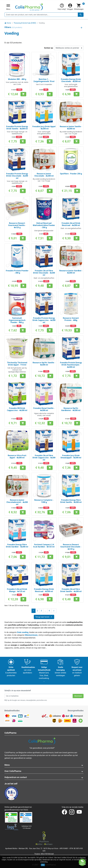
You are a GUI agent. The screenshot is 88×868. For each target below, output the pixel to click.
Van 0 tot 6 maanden (44, 84)
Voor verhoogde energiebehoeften (71, 85)
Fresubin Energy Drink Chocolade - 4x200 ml (71, 80)
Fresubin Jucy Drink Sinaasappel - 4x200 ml (71, 457)
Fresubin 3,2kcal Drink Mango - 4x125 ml (17, 590)
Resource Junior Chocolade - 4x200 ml (44, 175)
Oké (43, 865)
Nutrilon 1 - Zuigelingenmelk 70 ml (44, 80)
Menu (7, 765)
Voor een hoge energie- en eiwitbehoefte (17, 133)
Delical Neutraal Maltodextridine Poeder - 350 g (44, 225)
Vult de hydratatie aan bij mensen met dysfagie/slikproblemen (17, 370)
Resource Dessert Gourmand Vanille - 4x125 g (17, 225)
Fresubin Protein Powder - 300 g (17, 272)
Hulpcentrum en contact (16, 777)
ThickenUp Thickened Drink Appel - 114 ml (17, 364)
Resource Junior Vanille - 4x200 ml (71, 128)
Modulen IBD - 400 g (17, 79)
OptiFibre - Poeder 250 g (71, 174)
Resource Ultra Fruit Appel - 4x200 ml (17, 457)
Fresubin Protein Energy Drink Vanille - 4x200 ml (17, 128)
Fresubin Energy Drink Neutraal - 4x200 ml (44, 590)
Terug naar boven (44, 617)
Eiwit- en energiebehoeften (71, 228)
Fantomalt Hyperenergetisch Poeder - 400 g (17, 320)
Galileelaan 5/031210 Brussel (27, 827)
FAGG (26, 810)
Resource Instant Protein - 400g (71, 319)
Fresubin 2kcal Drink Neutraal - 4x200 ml (71, 224)
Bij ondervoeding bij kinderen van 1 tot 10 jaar (71, 133)
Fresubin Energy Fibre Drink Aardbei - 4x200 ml (17, 546)
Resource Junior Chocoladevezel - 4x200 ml (17, 502)
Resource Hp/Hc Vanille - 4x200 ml (44, 364)
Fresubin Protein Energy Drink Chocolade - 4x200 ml (17, 176)
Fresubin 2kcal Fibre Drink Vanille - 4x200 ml (71, 590)
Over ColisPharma (13, 771)
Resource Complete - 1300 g (44, 501)
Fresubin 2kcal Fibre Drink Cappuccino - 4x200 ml (44, 458)
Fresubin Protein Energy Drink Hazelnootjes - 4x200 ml (71, 365)
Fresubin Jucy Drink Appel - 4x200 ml (44, 128)
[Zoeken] (44, 15)
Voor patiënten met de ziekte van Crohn (17, 83)
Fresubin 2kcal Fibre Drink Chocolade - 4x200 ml (44, 273)
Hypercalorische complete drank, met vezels (44, 414)
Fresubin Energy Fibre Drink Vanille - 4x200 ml (71, 501)
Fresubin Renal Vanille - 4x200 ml (44, 409)
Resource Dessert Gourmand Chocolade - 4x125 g (71, 547)
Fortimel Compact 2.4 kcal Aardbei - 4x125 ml (44, 546)
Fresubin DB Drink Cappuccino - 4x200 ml (17, 409)
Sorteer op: (49, 48)
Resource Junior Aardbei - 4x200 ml (71, 272)
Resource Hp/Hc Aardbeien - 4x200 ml (71, 409)
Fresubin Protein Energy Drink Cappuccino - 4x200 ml (44, 320)
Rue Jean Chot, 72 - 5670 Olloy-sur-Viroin (44, 848)
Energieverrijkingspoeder (44, 231)
